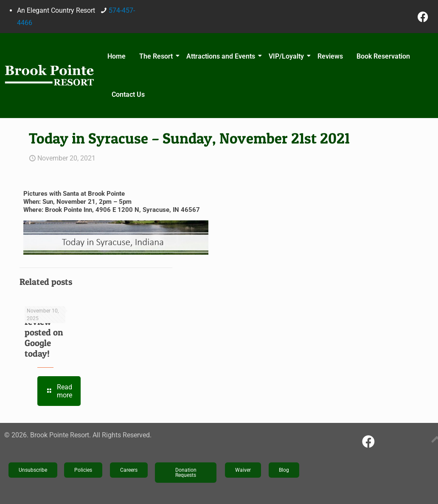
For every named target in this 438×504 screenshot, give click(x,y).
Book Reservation (383, 56)
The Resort (157, 56)
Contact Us (128, 94)
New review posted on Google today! (44, 332)
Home (117, 56)
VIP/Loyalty (288, 56)
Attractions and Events (222, 56)
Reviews (330, 56)
